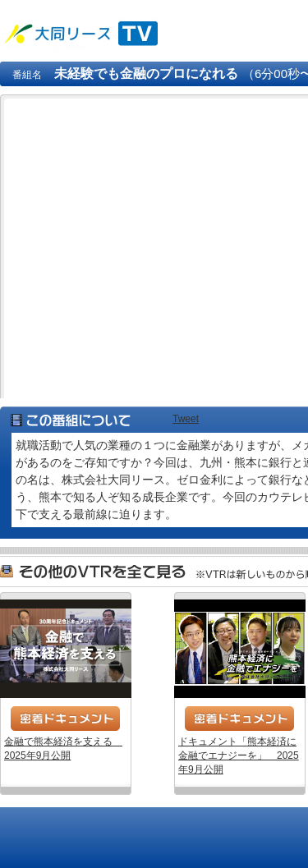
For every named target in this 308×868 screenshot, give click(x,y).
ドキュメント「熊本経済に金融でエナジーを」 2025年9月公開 (240, 649)
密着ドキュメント (65, 719)
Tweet (186, 419)
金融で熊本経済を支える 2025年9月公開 (66, 649)
